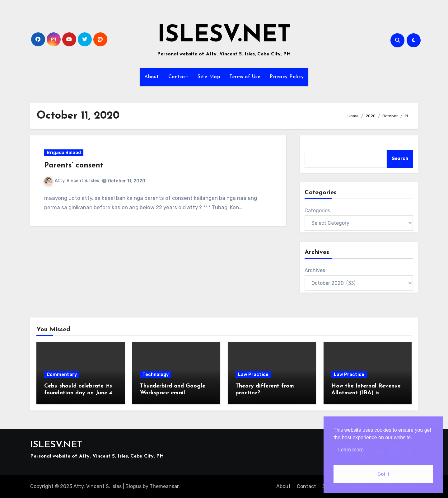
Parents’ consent (74, 166)
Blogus (133, 486)
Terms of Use (245, 77)
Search (400, 159)
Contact (178, 77)
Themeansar (164, 486)
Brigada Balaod (64, 153)
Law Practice (253, 375)
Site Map (209, 77)
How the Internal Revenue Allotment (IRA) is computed (366, 393)
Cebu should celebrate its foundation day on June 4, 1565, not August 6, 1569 (79, 393)
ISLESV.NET (224, 36)
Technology (156, 375)
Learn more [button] (351, 450)
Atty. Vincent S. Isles (72, 181)
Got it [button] (383, 474)
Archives (315, 270)
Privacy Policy (287, 77)
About (152, 77)
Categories (317, 211)
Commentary (62, 375)
